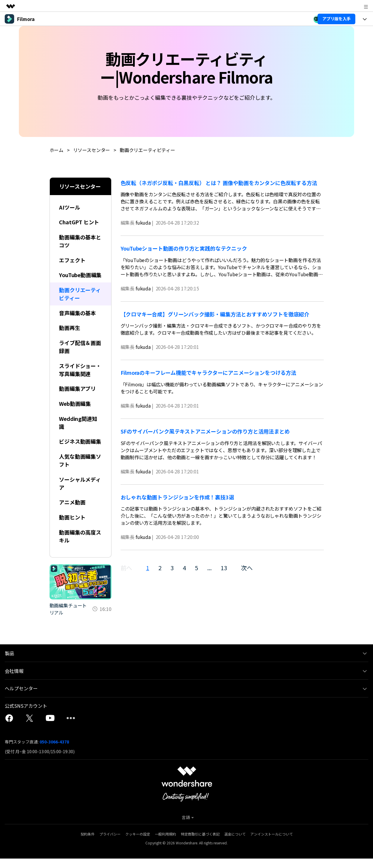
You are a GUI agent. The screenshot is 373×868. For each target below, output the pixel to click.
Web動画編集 (75, 412)
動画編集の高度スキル (80, 546)
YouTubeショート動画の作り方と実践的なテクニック (184, 248)
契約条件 (88, 843)
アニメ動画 (72, 511)
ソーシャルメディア (80, 492)
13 (224, 568)
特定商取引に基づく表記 (200, 843)
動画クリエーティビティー (147, 150)
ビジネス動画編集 (80, 450)
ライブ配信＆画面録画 (80, 355)
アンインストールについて (272, 843)
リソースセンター (92, 150)
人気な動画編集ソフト (80, 469)
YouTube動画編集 (78, 279)
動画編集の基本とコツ (80, 241)
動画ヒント (72, 527)
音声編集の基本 (78, 321)
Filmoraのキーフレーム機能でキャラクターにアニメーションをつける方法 (209, 372)
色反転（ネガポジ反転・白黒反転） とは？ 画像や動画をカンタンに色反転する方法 (219, 182)
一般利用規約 (165, 843)
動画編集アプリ (78, 397)
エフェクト (72, 260)
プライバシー (110, 843)
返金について (235, 843)
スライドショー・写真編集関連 (80, 378)
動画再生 (70, 336)
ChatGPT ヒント (79, 222)
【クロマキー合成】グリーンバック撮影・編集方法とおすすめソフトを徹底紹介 (218, 314)
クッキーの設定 (138, 843)
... (210, 568)
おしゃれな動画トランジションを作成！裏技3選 (177, 497)
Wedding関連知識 (78, 431)
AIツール (70, 207)
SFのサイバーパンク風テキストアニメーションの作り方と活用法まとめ (205, 431)
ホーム (57, 150)
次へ (247, 568)
